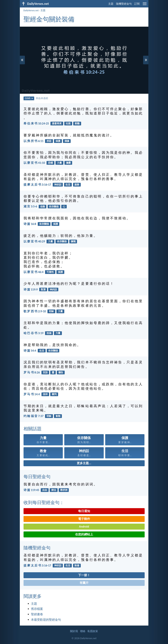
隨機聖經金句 (124, 4)
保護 (58, 141)
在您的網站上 (84, 534)
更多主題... (84, 463)
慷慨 (73, 241)
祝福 (49, 333)
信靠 (43, 207)
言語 (45, 372)
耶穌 (51, 311)
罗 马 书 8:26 (32, 372)
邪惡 (49, 141)
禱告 (61, 372)
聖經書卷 (37, 614)
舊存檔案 (37, 609)
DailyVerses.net (31, 10)
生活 (68, 185)
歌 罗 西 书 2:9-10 (35, 311)
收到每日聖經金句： (44, 502)
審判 (54, 394)
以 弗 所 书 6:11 (34, 141)
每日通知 (84, 511)
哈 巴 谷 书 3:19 (34, 333)
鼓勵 (77, 123)
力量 (59, 163)
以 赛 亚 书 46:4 (34, 272)
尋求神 (64, 490)
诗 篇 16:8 (30, 224)
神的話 (58, 185)
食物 (58, 416)
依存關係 (54, 207)
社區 (68, 123)
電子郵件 (84, 519)
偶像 (67, 141)
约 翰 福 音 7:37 (34, 416)
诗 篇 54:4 (30, 351)
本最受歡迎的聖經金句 (46, 620)
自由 (45, 490)
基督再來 (57, 123)
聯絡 (83, 631)
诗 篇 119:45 (31, 490)
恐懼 (50, 163)
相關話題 (33, 429)
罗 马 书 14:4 (32, 394)
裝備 (77, 565)
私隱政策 (93, 631)
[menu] (145, 5)
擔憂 (68, 163)
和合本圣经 (42, 98)
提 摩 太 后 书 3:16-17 (37, 185)
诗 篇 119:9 (31, 289)
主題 (111, 4)
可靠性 (50, 272)
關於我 (74, 631)
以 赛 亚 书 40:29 (34, 241)
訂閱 (137, 4)
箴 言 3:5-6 (30, 206)
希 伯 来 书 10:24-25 (36, 123)
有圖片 (84, 583)
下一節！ (84, 575)
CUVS (29, 98)
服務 (77, 185)
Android (84, 527)
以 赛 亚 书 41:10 (34, 163)
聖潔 (43, 289)
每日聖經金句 (37, 477)
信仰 (45, 394)
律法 (54, 490)
